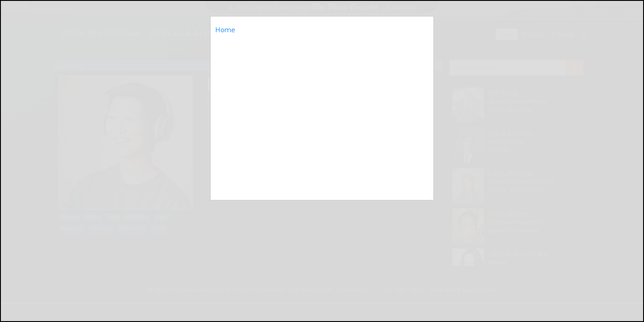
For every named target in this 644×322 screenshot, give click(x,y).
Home (225, 30)
